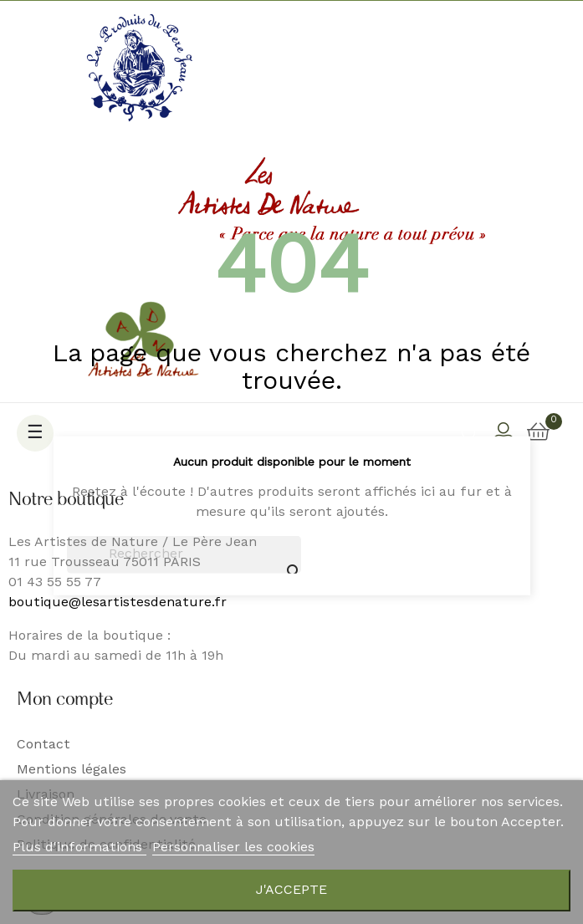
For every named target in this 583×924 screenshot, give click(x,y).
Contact (43, 745)
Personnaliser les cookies (233, 848)
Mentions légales (72, 770)
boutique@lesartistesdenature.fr (118, 603)
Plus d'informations (79, 848)
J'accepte (291, 891)
